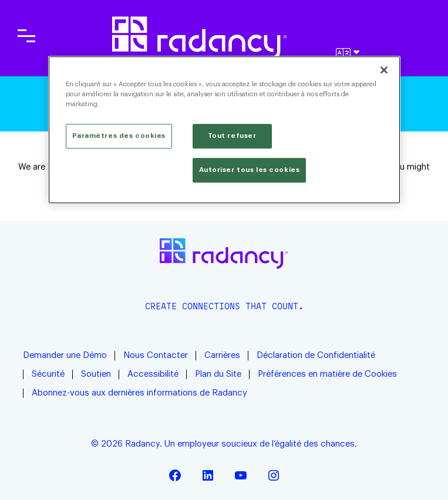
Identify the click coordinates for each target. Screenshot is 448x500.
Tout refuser (232, 136)
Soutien (96, 374)
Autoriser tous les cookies (250, 170)
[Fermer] (384, 70)
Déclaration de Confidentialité (316, 355)
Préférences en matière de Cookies (327, 374)
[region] (224, 130)
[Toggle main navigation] (26, 36)
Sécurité (48, 374)
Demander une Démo (65, 355)
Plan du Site (218, 374)
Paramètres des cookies (119, 136)
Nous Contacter (156, 355)
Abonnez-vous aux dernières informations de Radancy (141, 393)
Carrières (222, 355)
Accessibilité (153, 374)
